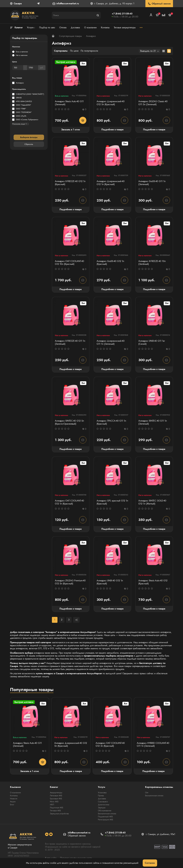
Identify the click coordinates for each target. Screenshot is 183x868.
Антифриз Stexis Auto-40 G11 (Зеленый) (69, 103)
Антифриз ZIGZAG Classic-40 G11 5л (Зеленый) (153, 103)
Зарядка (102, 808)
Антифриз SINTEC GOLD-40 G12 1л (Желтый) (152, 502)
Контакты (14, 796)
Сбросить (29, 144)
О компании (15, 793)
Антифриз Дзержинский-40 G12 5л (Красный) (111, 103)
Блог (12, 805)
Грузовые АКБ (56, 799)
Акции (13, 802)
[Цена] (18, 68)
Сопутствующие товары (70, 36)
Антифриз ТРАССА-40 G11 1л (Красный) (111, 422)
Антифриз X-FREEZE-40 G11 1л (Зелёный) (70, 343)
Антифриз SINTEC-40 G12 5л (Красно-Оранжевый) (69, 422)
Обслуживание (105, 811)
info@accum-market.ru (68, 4)
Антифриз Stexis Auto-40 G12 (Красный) (153, 582)
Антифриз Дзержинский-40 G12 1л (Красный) (111, 183)
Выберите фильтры (29, 137)
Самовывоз (103, 802)
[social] (47, 834)
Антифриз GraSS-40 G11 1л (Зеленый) (152, 183)
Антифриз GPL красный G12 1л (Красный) (112, 502)
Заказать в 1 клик (71, 130)
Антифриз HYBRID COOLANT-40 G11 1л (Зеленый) (153, 745)
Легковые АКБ (56, 796)
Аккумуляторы (56, 793)
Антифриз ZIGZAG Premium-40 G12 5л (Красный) (70, 582)
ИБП (52, 805)
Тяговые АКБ (55, 811)
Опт (147, 793)
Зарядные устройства (59, 814)
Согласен (150, 863)
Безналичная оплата (107, 814)
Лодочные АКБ (57, 808)
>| (76, 620)
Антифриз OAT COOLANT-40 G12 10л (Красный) (69, 263)
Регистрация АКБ (106, 820)
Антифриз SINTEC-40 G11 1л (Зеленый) (153, 422)
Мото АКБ (54, 802)
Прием (101, 796)
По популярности (89, 51)
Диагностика (104, 805)
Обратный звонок (159, 4)
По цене (74, 51)
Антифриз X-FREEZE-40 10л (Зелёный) (152, 263)
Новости (14, 799)
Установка (102, 793)
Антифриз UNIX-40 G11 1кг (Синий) (152, 343)
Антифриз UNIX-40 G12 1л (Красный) (110, 582)
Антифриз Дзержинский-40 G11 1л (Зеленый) (111, 343)
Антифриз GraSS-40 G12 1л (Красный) (110, 263)
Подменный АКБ (105, 817)
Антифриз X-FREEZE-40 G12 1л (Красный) (70, 183)
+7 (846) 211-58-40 (122, 14)
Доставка (102, 799)
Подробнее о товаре (112, 130)
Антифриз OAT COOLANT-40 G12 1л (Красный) (69, 502)
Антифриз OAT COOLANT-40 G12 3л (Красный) (110, 745)
